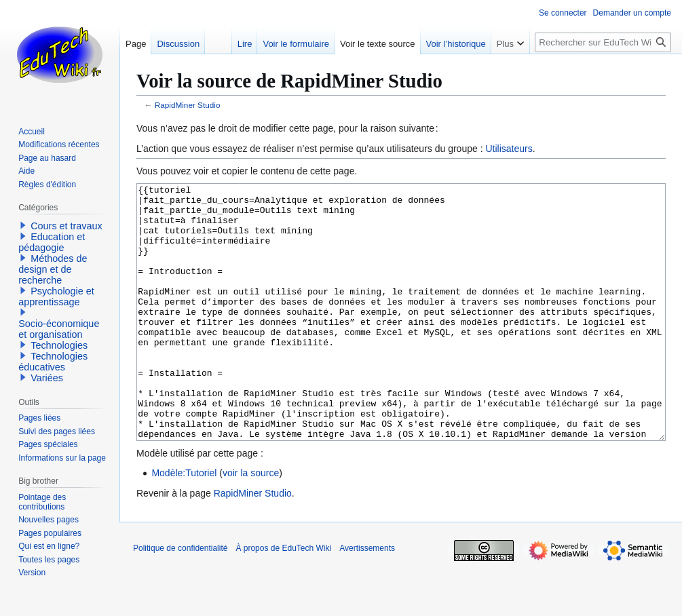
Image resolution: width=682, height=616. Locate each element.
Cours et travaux (67, 226)
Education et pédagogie (52, 242)
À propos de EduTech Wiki (283, 599)
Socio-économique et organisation (59, 329)
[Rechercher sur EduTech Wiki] (603, 42)
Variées (47, 378)
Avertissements (367, 599)
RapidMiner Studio (188, 105)
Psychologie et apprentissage (56, 296)
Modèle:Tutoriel (184, 524)
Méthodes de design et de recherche (53, 269)
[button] (23, 225)
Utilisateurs (509, 149)
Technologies (59, 345)
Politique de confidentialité (180, 599)
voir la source (251, 524)
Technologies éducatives (53, 362)
